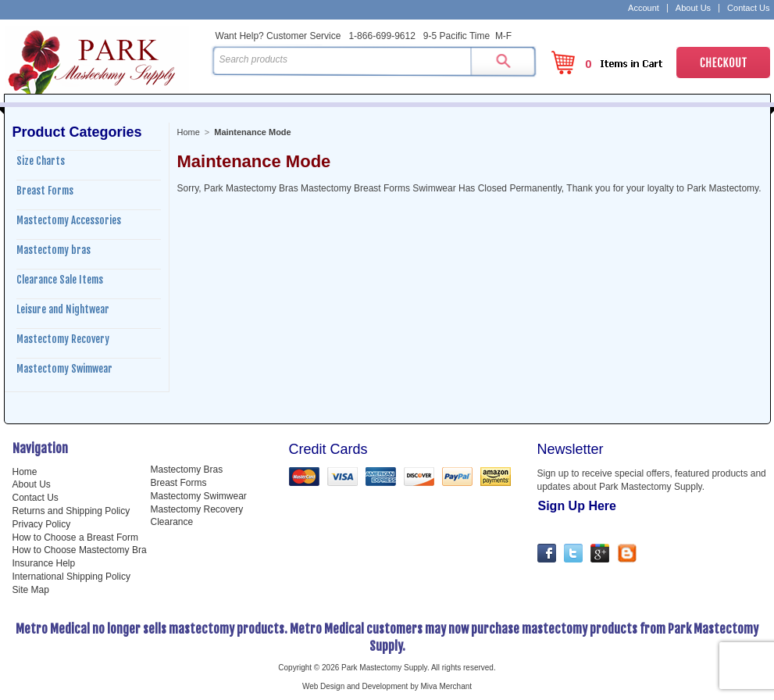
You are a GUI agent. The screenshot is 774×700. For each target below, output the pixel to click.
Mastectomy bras (54, 250)
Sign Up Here (577, 506)
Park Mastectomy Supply (105, 59)
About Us (693, 8)
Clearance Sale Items (60, 280)
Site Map (31, 590)
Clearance (172, 522)
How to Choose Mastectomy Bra (80, 550)
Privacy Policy (42, 524)
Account (644, 8)
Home (189, 132)
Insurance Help (44, 563)
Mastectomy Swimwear (64, 369)
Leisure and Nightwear (63, 309)
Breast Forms (45, 191)
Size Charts (41, 161)
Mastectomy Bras (187, 470)
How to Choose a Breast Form (75, 537)
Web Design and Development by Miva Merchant (387, 686)
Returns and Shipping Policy (71, 511)
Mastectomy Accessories (69, 220)
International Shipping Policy (71, 577)
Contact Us (748, 8)
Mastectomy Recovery (63, 339)
